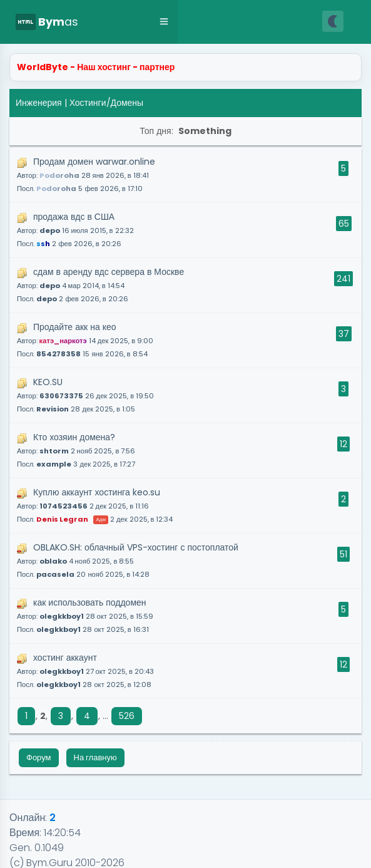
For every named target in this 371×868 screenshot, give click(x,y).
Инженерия (39, 103)
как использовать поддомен (85, 615)
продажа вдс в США (75, 230)
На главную (95, 757)
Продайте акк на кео (85, 340)
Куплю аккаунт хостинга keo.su (95, 505)
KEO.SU (85, 395)
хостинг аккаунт (85, 670)
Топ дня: (185, 131)
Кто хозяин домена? (76, 450)
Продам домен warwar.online (86, 174)
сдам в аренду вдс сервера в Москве (100, 285)
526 (127, 716)
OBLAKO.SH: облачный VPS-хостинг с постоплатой (128, 560)
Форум (39, 757)
